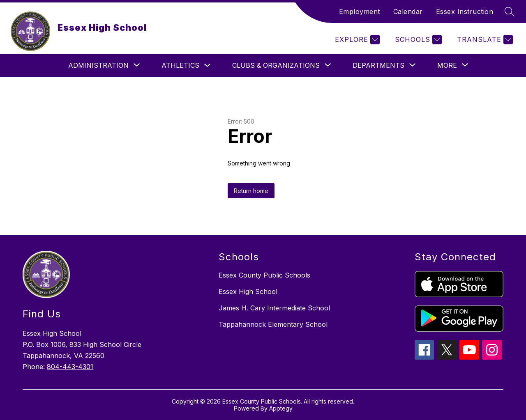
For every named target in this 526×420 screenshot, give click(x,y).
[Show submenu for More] (447, 65)
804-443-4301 (70, 367)
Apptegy (281, 408)
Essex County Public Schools (264, 275)
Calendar (408, 11)
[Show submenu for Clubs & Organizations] (276, 65)
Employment (360, 11)
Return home (251, 191)
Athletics (180, 65)
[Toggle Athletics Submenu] (208, 65)
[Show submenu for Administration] (98, 65)
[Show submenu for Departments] (378, 65)
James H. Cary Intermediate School (274, 308)
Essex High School (248, 291)
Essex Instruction (465, 11)
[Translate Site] (484, 40)
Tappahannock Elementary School (273, 324)
